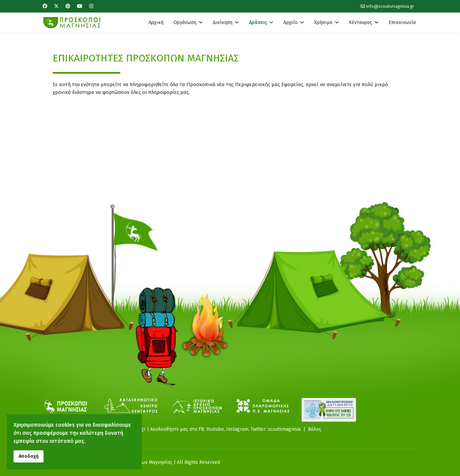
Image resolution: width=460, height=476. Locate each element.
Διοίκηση (223, 22)
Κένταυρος (361, 22)
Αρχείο (290, 22)
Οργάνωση (185, 22)
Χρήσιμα (323, 22)
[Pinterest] (68, 6)
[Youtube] (80, 6)
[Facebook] (45, 6)
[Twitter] (56, 6)
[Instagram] (91, 6)
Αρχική (156, 22)
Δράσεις (258, 22)
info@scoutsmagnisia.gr (390, 6)
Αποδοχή (29, 456)
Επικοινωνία (402, 22)
